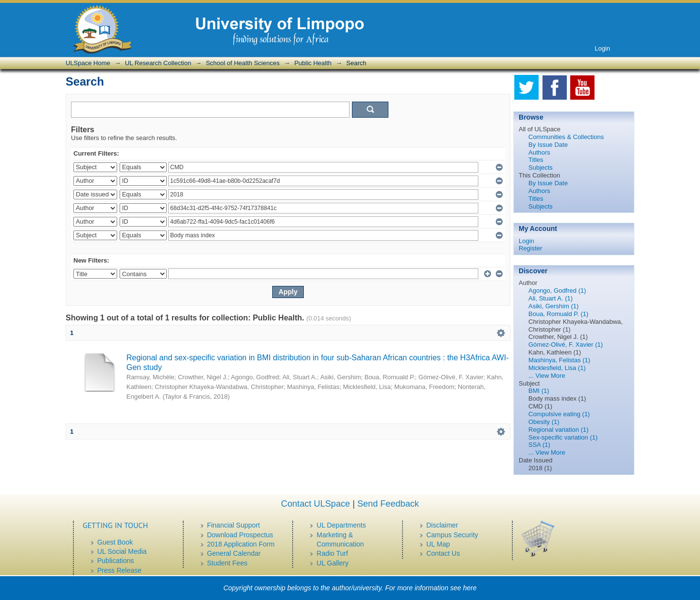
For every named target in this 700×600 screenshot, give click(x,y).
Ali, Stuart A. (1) (551, 298)
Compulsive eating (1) (559, 414)
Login (602, 48)
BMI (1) (539, 391)
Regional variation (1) (559, 430)
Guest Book (115, 542)
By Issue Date (548, 145)
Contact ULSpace (315, 504)
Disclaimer (442, 525)
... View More (547, 376)
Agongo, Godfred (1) (557, 291)
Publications (116, 561)
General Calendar (234, 553)
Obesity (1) (544, 422)
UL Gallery (332, 563)
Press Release (119, 570)
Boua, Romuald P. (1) (558, 314)
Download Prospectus (240, 535)
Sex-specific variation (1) (563, 437)
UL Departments (341, 525)
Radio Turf (332, 553)
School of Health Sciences (243, 63)
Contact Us (443, 553)
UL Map (438, 544)
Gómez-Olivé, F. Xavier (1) (566, 344)
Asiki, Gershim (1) (553, 306)
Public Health (313, 63)
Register (530, 248)
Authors (539, 152)
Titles (536, 160)
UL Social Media (122, 551)
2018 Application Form (241, 544)
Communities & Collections (566, 137)
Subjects (541, 168)
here (470, 588)
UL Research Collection (158, 63)
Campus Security (452, 535)
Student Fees (227, 563)
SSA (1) (539, 445)
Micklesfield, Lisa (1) (557, 368)
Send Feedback (388, 504)
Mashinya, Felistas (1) (559, 360)
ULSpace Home (88, 63)
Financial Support (234, 525)
